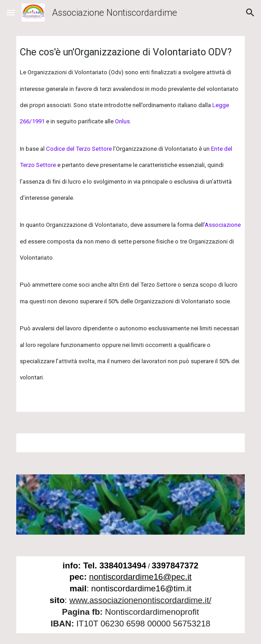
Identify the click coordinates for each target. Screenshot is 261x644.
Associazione (223, 225)
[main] (130, 224)
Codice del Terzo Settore (79, 149)
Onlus (122, 121)
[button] (11, 12)
